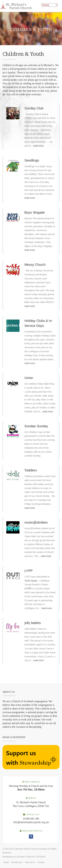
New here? (30, 862)
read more (39, 146)
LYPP (29, 571)
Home (6, 862)
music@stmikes (36, 522)
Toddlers (31, 470)
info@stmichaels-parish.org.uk (31, 822)
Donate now (17, 862)
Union (29, 378)
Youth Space (31, 581)
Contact (41, 862)
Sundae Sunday (36, 426)
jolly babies (33, 623)
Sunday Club (34, 108)
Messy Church (35, 265)
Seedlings (32, 160)
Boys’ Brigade (35, 212)
